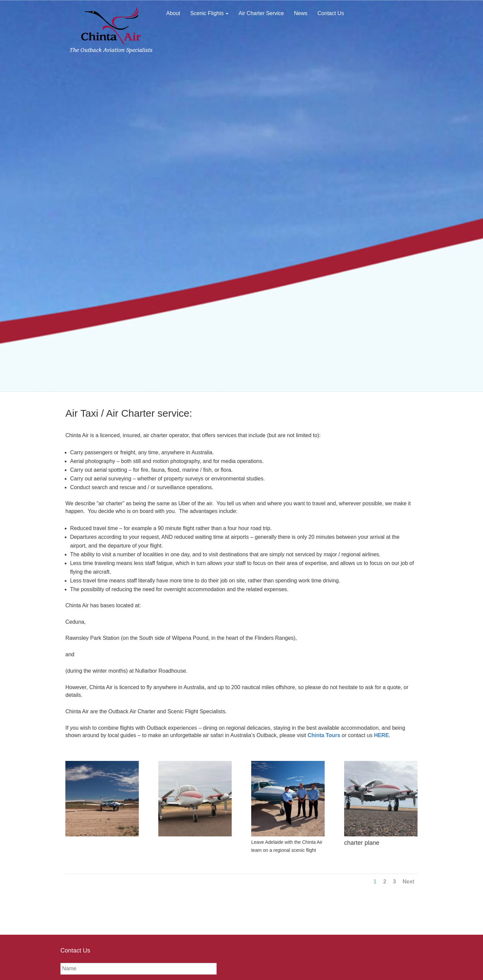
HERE (381, 735)
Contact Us (331, 13)
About (173, 13)
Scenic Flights (209, 13)
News (301, 13)
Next (408, 882)
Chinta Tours (324, 735)
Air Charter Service (261, 13)
